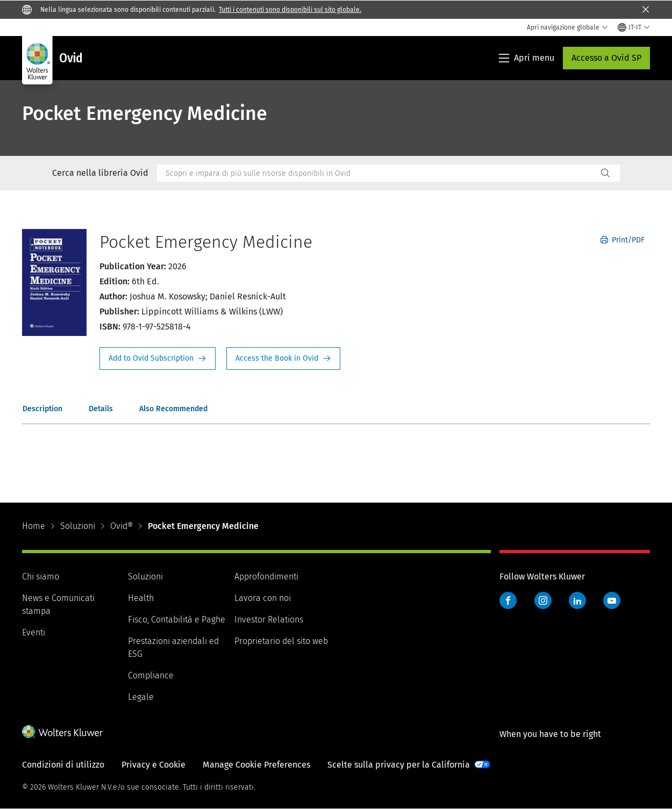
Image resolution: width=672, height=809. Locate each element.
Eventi (34, 632)
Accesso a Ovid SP (606, 58)
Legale (141, 697)
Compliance (151, 675)
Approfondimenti (266, 577)
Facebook (508, 600)
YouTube (612, 600)
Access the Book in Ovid (283, 359)
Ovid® (121, 526)
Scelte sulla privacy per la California (399, 765)
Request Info (158, 359)
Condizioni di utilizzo (63, 765)
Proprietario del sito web (281, 641)
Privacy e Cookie (153, 765)
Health (141, 598)
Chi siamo (41, 577)
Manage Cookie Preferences (256, 765)
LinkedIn (577, 600)
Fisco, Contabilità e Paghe (177, 620)
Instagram (543, 600)
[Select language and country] (634, 27)
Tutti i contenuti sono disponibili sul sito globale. (290, 10)
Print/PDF (623, 240)
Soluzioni (78, 526)
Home (34, 526)
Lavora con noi (263, 598)
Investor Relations (269, 620)
